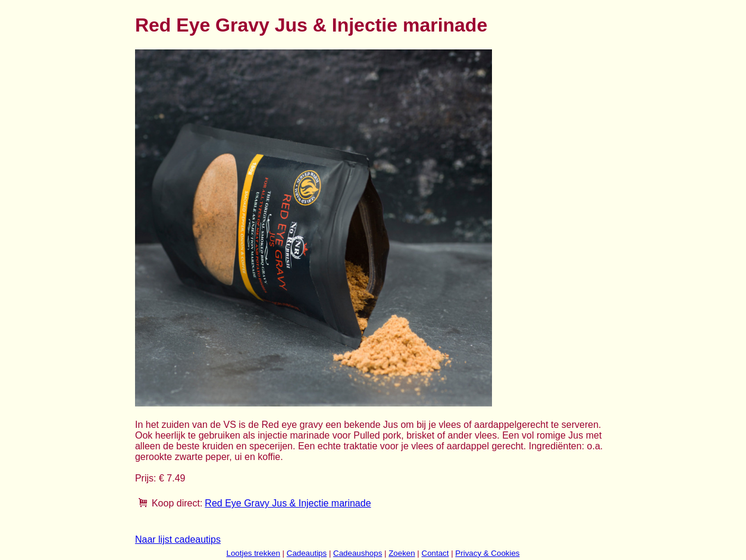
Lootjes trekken (253, 553)
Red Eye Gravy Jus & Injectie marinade (288, 503)
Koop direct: (177, 503)
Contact (435, 553)
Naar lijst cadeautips (178, 539)
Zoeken (402, 553)
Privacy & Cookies (487, 553)
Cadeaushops (358, 553)
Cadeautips (307, 553)
